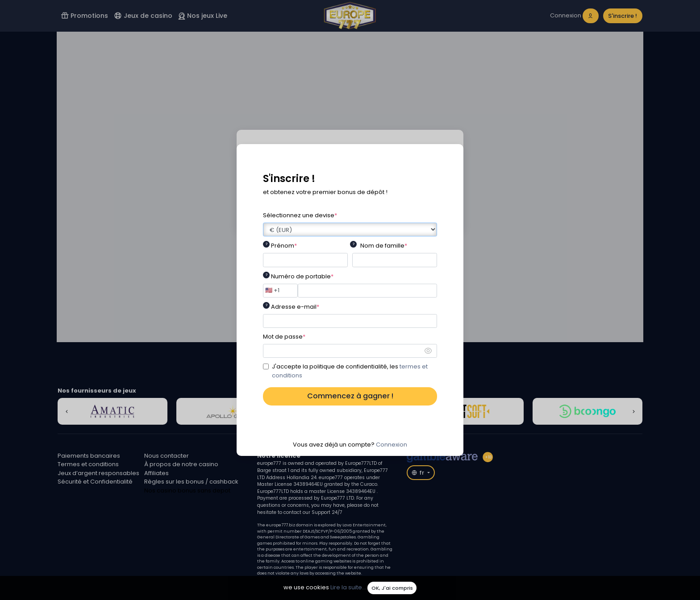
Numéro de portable (302, 276)
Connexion (392, 445)
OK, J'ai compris (392, 588)
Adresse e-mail (295, 307)
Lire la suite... (348, 588)
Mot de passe (284, 337)
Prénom (284, 246)
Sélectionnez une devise (300, 215)
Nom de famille (384, 246)
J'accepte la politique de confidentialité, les (350, 371)
